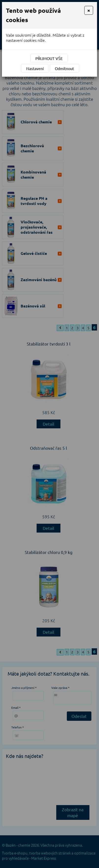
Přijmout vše (49, 58)
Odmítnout (64, 68)
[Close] (89, 10)
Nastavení (35, 68)
